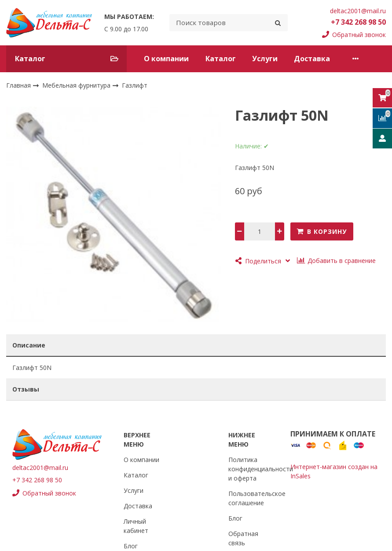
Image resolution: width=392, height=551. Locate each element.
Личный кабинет (136, 526)
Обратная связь (243, 538)
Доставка (312, 59)
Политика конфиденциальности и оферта (261, 469)
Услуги (265, 59)
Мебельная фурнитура (77, 85)
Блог (131, 546)
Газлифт (135, 86)
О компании (166, 59)
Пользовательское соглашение (257, 498)
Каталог (221, 59)
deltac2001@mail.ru (358, 11)
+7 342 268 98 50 (358, 22)
